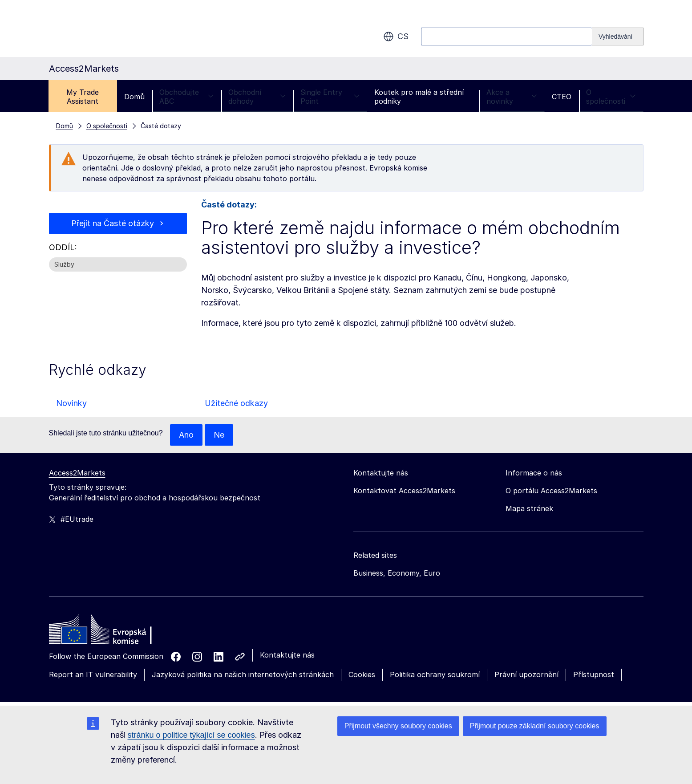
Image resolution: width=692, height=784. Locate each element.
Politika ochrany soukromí (435, 674)
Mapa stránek (529, 508)
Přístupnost (594, 674)
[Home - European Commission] (113, 632)
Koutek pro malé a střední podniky (419, 97)
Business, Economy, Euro (397, 573)
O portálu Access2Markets (551, 491)
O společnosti (611, 97)
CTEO (562, 97)
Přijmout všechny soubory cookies (398, 726)
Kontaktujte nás (287, 655)
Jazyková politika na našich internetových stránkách (243, 674)
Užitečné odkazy (236, 403)
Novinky (71, 403)
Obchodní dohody (257, 97)
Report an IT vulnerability (93, 674)
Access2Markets (77, 473)
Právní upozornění (526, 674)
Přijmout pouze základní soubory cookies (535, 726)
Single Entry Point (330, 97)
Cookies (362, 674)
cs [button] (396, 37)
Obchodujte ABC (186, 97)
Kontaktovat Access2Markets (404, 491)
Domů (134, 97)
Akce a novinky (512, 97)
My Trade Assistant (83, 97)
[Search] (618, 37)
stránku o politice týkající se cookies (191, 735)
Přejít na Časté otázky (113, 223)
